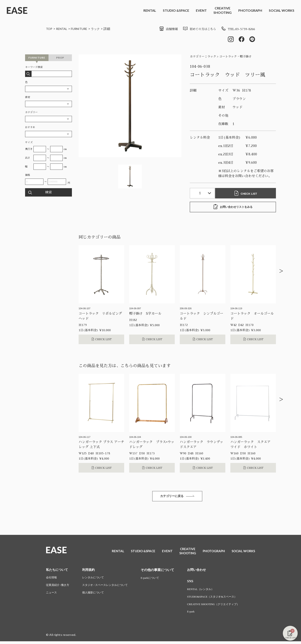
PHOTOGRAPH (250, 10)
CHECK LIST (247, 194)
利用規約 (91, 571)
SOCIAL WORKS (282, 10)
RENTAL (150, 10)
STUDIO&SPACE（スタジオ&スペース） (219, 599)
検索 (48, 193)
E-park (196, 614)
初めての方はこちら (194, 29)
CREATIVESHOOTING (223, 10)
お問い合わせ (202, 571)
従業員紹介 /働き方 (58, 587)
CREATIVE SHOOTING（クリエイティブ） (220, 606)
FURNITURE (83, 29)
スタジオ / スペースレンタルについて (108, 587)
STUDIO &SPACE (176, 10)
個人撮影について (96, 595)
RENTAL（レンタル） (207, 591)
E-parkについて (156, 579)
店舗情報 (160, 29)
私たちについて (58, 571)
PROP (60, 58)
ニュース (52, 595)
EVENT (201, 10)
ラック (101, 29)
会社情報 (52, 579)
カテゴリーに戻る (177, 497)
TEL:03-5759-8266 (236, 29)
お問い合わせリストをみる (233, 208)
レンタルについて (96, 579)
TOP (49, 29)
